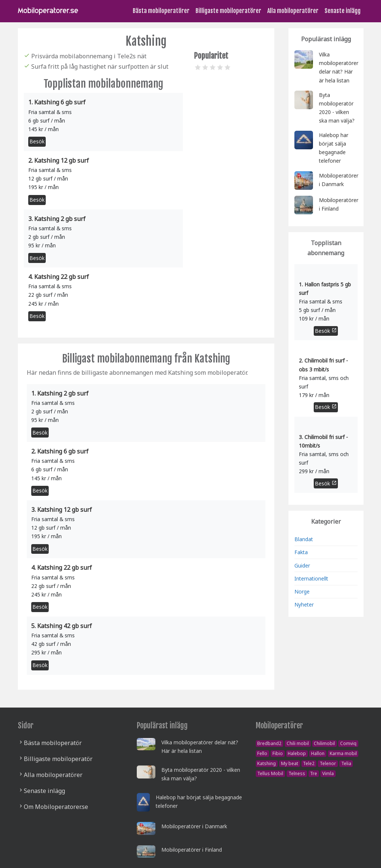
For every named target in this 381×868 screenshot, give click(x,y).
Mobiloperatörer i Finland (192, 850)
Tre (314, 773)
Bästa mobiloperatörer (161, 11)
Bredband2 (269, 743)
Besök (37, 141)
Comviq (348, 743)
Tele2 (309, 763)
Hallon (318, 753)
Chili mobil (298, 743)
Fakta (301, 552)
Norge (302, 591)
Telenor (328, 763)
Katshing (267, 763)
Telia (346, 763)
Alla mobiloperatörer (293, 11)
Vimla (328, 773)
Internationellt (311, 578)
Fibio (278, 753)
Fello (262, 753)
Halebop (297, 753)
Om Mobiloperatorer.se (56, 807)
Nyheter (304, 604)
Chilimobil (324, 743)
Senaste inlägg (343, 11)
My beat (290, 763)
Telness (297, 773)
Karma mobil (343, 753)
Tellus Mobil (270, 773)
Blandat (304, 539)
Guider (302, 565)
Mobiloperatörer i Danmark (194, 826)
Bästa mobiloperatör (53, 743)
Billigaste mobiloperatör (58, 759)
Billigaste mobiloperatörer (228, 11)
